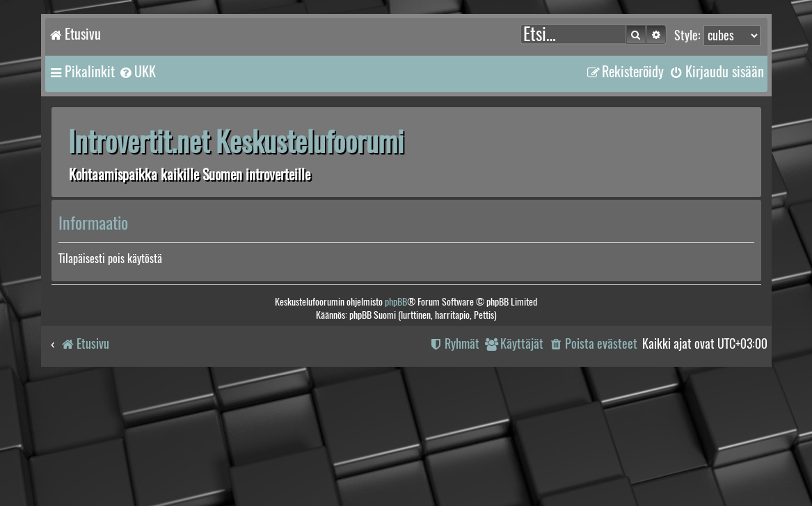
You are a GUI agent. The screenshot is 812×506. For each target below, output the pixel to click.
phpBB (396, 302)
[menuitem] (137, 72)
